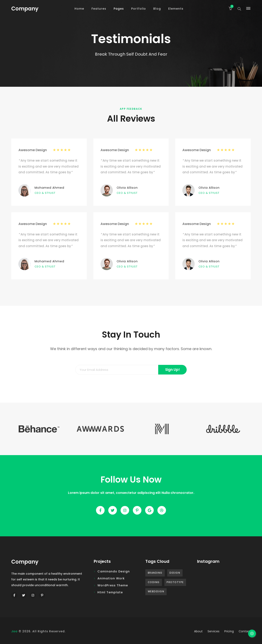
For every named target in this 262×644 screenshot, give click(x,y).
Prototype (175, 582)
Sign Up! (172, 370)
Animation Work (111, 578)
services (213, 631)
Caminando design (114, 571)
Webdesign (156, 591)
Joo (14, 631)
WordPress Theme (113, 585)
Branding (155, 573)
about (198, 631)
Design (175, 573)
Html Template (110, 592)
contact (245, 631)
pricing (229, 631)
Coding (154, 582)
